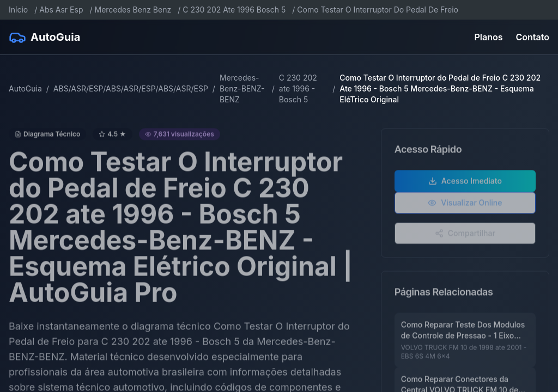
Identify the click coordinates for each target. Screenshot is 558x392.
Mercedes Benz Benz (133, 10)
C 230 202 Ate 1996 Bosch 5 (234, 10)
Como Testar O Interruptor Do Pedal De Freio (378, 10)
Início (18, 10)
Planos (489, 37)
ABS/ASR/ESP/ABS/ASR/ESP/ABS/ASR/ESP (131, 88)
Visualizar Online (465, 207)
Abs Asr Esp (61, 10)
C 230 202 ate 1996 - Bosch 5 (298, 88)
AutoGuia (25, 88)
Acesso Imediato (465, 185)
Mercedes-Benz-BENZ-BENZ (242, 88)
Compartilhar (465, 238)
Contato (533, 37)
